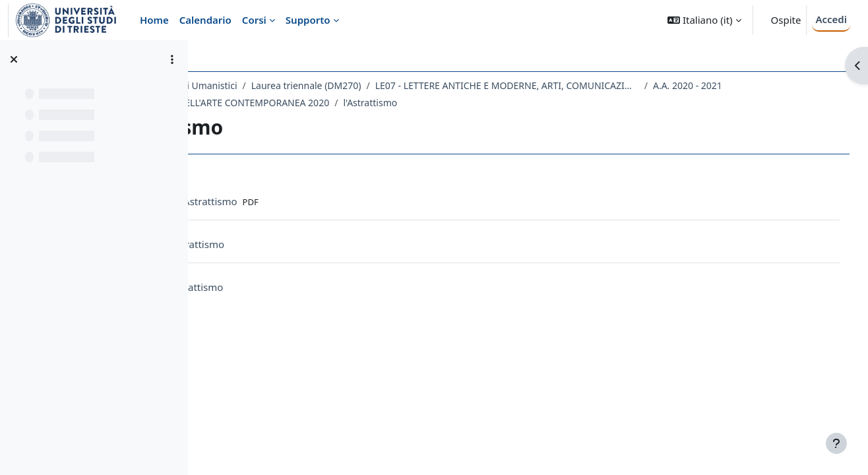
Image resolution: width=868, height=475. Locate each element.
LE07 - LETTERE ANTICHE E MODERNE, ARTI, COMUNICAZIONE (625, 85)
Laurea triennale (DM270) (424, 85)
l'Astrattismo (571, 103)
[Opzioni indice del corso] (172, 59)
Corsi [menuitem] (254, 20)
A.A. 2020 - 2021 (262, 103)
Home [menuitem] (154, 20)
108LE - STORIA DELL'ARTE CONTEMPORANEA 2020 (420, 103)
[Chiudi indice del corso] (14, 59)
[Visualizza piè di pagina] (836, 443)
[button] (704, 20)
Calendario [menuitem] (205, 20)
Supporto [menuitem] (308, 20)
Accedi (831, 19)
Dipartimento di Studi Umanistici (284, 85)
